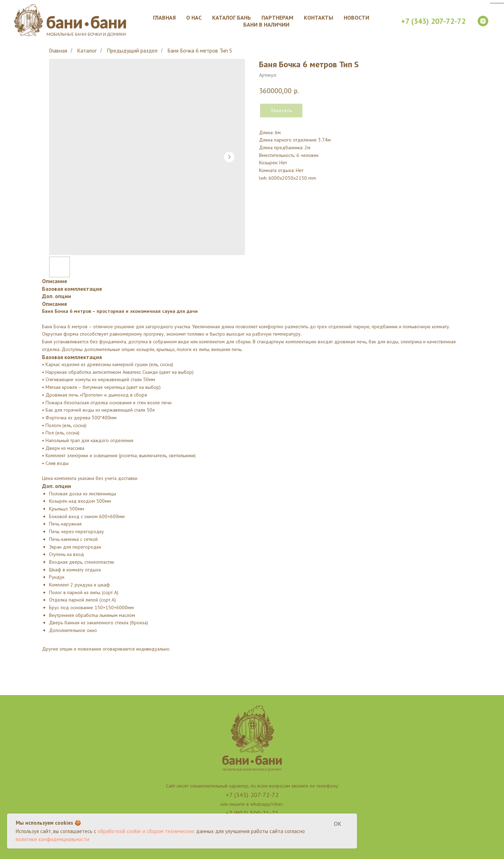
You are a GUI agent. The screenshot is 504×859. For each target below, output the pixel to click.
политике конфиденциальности (52, 839)
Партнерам (277, 18)
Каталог (87, 51)
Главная (164, 18)
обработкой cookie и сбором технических (146, 831)
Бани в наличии (266, 25)
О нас (194, 18)
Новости (356, 18)
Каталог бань (232, 18)
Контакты (318, 18)
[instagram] (483, 21)
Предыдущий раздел (132, 51)
